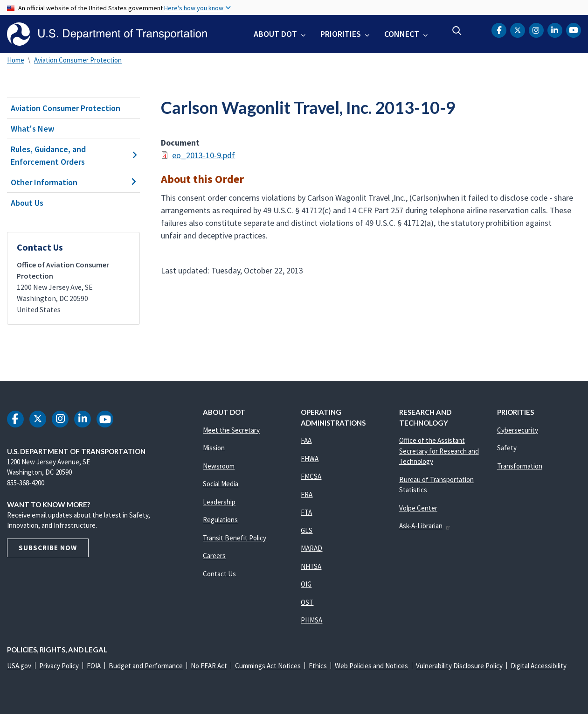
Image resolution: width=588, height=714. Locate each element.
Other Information (73, 182)
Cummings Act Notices (268, 666)
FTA (306, 512)
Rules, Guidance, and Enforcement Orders (73, 155)
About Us (27, 203)
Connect (402, 34)
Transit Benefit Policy (235, 538)
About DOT (275, 34)
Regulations (220, 520)
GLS (307, 530)
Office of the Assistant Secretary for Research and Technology (439, 451)
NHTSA (311, 566)
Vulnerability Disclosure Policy (459, 666)
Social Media (221, 484)
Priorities (341, 34)
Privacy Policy (59, 666)
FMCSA (311, 476)
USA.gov (19, 666)
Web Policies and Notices (371, 666)
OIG (306, 584)
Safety (507, 448)
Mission (214, 448)
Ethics (318, 666)
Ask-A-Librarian (425, 526)
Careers (214, 556)
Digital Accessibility (539, 666)
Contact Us (219, 574)
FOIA (94, 666)
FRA (307, 494)
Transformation (520, 466)
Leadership (219, 502)
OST (307, 602)
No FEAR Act (209, 666)
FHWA (310, 458)
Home (16, 60)
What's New (33, 129)
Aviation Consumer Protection (78, 60)
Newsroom (219, 466)
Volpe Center (418, 508)
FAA (306, 440)
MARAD (311, 548)
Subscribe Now (48, 548)
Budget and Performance (146, 666)
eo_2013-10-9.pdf (204, 155)
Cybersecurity (518, 430)
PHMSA (311, 620)
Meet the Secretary (231, 430)
